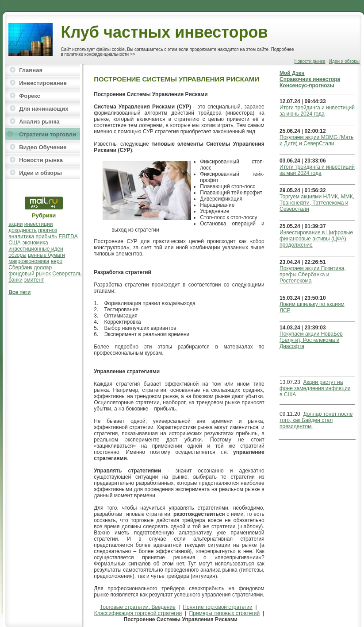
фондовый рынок (30, 274)
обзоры (17, 255)
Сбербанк (20, 267)
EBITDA (68, 236)
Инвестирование (43, 83)
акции (15, 224)
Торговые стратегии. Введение (138, 607)
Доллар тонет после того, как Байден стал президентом (316, 420)
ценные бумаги (46, 255)
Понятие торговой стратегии (217, 607)
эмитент (34, 280)
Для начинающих (44, 109)
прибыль (47, 236)
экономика (35, 243)
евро (57, 261)
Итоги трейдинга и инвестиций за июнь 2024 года (317, 111)
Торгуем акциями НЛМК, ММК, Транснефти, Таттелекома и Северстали (317, 203)
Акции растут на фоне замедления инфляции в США (315, 388)
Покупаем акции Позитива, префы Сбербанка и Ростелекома (312, 275)
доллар (43, 267)
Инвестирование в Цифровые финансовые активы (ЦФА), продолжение (316, 239)
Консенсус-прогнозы (307, 85)
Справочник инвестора (310, 79)
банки (15, 280)
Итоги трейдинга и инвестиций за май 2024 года (317, 170)
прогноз (48, 230)
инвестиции (39, 224)
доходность (23, 230)
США (15, 243)
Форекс (30, 96)
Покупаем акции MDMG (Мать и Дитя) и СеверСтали (316, 140)
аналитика (21, 236)
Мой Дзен (292, 73)
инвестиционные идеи (36, 249)
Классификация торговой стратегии (138, 613)
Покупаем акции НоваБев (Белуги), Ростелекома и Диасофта (311, 340)
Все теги (19, 292)
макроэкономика (29, 261)
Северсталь (67, 274)
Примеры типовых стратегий (225, 613)
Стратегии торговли (48, 134)
